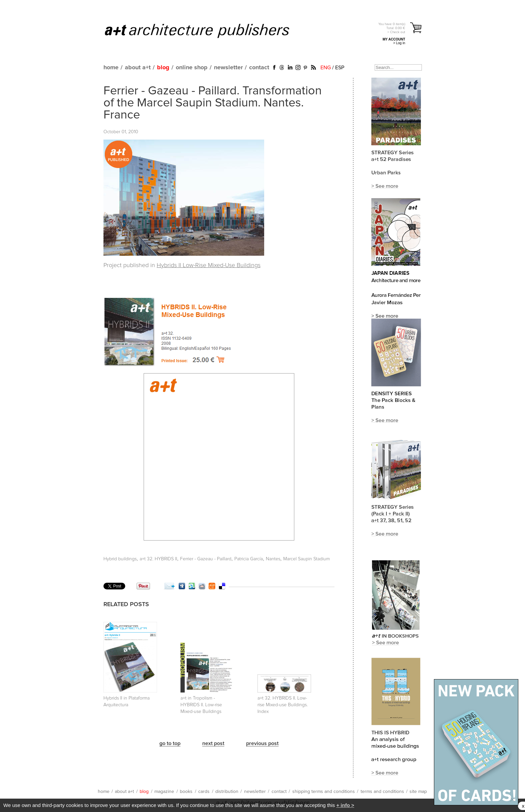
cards (204, 792)
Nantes (273, 559)
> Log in (399, 43)
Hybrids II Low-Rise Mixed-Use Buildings (209, 265)
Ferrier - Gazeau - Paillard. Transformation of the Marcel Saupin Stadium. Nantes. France (213, 103)
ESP (340, 68)
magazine (164, 792)
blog (163, 68)
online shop (192, 68)
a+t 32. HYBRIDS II (158, 559)
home (111, 68)
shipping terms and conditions (324, 792)
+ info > (345, 805)
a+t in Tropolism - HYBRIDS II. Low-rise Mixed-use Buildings (201, 705)
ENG (326, 68)
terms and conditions (382, 792)
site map (418, 792)
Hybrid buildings (120, 559)
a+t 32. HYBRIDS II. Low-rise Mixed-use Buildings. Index (283, 705)
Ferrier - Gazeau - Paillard (206, 559)
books (186, 792)
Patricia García (249, 559)
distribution (227, 792)
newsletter (228, 68)
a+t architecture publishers (205, 30)
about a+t (138, 68)
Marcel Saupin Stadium (307, 559)
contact (259, 68)
